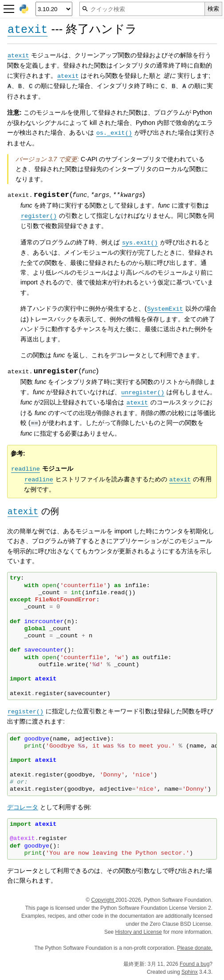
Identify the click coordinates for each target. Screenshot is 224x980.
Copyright (103, 900)
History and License (139, 932)
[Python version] (54, 9)
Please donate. (195, 948)
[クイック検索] (142, 9)
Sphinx (190, 972)
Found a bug (195, 964)
